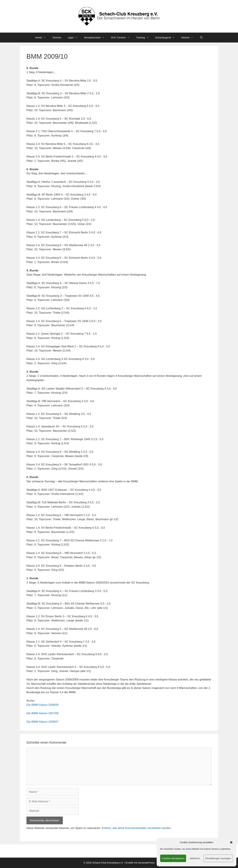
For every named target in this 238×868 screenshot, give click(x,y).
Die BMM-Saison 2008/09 (42, 705)
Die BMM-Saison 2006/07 (42, 722)
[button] (231, 842)
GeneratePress (146, 863)
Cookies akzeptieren (173, 858)
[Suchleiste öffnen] (201, 38)
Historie (189, 38)
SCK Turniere (122, 38)
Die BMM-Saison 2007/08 (42, 713)
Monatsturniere (96, 38)
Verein (42, 38)
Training (144, 38)
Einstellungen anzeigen (218, 858)
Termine (57, 37)
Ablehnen (195, 858)
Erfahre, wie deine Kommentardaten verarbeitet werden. (137, 828)
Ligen (74, 38)
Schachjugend (167, 38)
